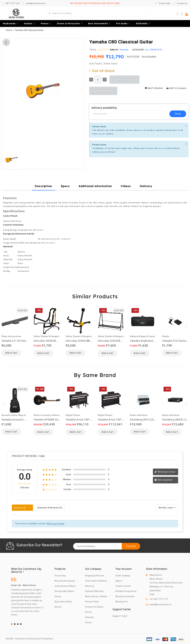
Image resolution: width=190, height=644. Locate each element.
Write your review (165, 472)
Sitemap (89, 617)
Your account (124, 569)
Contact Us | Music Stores (94, 609)
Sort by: (163, 508)
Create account (123, 586)
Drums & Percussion (70, 23)
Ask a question (164, 480)
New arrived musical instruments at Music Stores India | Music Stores (65, 589)
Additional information (95, 186)
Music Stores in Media (96, 596)
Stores (88, 622)
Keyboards (10, 23)
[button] (4, 90)
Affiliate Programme (126, 591)
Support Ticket (120, 616)
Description (43, 186)
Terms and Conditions (96, 581)
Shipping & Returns (95, 576)
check (178, 114)
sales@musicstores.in (161, 604)
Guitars (29, 23)
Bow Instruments (99, 23)
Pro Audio (123, 23)
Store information (157, 569)
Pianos (46, 23)
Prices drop (60, 576)
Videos (126, 186)
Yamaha (124, 50)
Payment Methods (94, 591)
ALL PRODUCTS (154, 50)
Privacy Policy (92, 602)
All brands (143, 23)
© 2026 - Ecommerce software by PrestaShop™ (30, 639)
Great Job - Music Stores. (24, 585)
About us (90, 586)
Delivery (146, 186)
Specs (65, 186)
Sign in (119, 581)
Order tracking (123, 576)
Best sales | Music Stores (64, 604)
